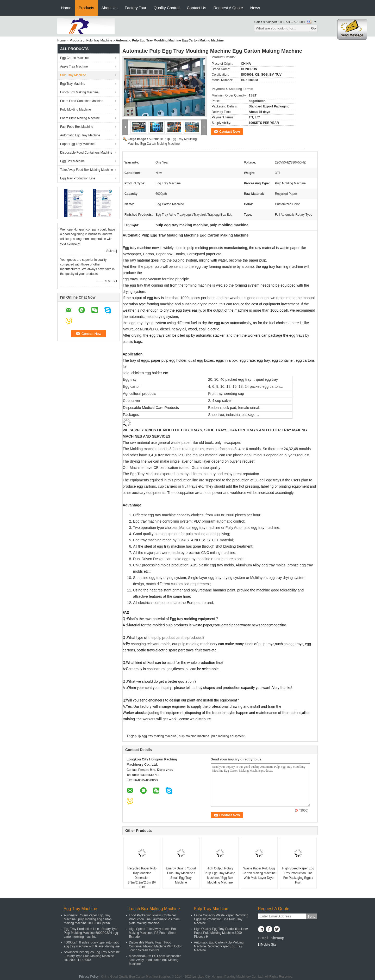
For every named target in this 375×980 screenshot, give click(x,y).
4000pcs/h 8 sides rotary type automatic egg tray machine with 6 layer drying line (92, 944)
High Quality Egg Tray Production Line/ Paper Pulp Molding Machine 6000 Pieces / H (221, 933)
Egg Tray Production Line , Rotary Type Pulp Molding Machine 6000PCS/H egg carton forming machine (91, 933)
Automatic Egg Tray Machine (80, 135)
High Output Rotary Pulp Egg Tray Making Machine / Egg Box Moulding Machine (220, 875)
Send (311, 917)
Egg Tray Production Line (78, 178)
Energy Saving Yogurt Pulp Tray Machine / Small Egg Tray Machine (181, 875)
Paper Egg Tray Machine (77, 144)
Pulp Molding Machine (76, 110)
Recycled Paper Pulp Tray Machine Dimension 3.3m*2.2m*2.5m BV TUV (142, 878)
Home (66, 8)
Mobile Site (267, 945)
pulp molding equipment (228, 736)
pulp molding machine (194, 736)
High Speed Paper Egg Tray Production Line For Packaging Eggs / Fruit (298, 875)
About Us (109, 8)
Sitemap (277, 938)
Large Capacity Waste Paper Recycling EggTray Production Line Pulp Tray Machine (221, 919)
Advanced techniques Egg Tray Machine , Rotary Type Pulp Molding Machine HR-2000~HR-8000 (92, 956)
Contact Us (196, 8)
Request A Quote (228, 8)
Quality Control (167, 8)
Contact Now (230, 132)
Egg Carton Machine (74, 58)
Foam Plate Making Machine (80, 118)
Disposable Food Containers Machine (86, 153)
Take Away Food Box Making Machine (87, 170)
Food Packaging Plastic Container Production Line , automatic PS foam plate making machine (154, 919)
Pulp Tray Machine (99, 40)
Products (86, 8)
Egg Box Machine (72, 161)
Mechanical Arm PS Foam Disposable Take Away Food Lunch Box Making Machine (155, 960)
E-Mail (263, 938)
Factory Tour (136, 8)
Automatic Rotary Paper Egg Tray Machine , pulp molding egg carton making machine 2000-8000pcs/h (88, 919)
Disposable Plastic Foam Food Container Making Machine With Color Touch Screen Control (155, 946)
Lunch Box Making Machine (79, 92)
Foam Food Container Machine (82, 101)
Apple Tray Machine (74, 66)
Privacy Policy (89, 977)
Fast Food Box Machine (77, 127)
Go (313, 28)
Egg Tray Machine (73, 84)
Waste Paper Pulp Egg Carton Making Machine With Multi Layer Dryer (259, 873)
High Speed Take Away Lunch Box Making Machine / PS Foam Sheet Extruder (153, 933)
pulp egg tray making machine (156, 736)
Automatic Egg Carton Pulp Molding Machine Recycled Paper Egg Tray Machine (219, 946)
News (255, 8)
